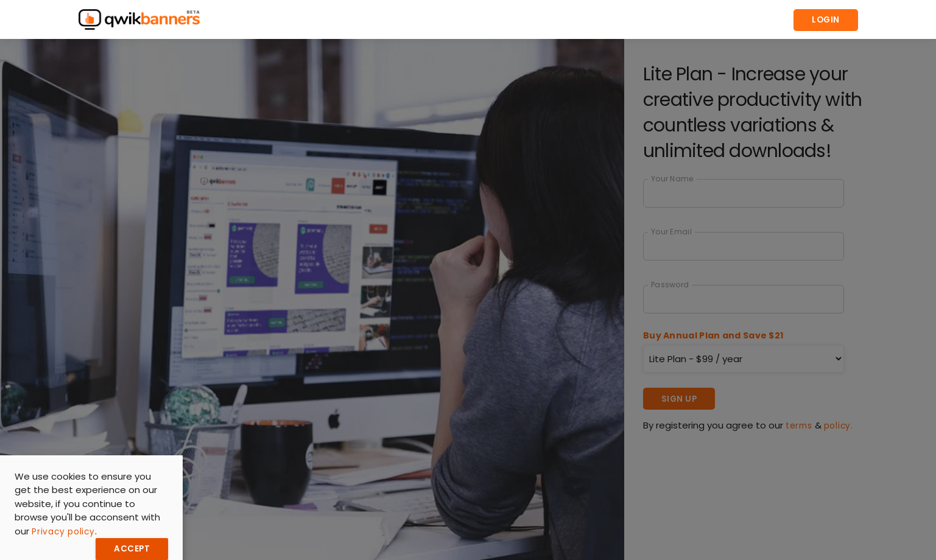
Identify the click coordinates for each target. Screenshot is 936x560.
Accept (132, 549)
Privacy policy (63, 532)
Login (826, 20)
